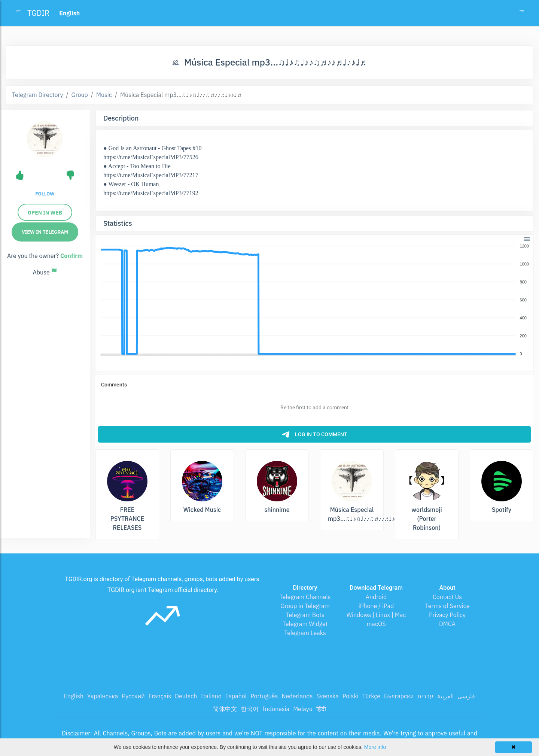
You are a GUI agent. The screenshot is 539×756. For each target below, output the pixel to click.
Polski (351, 696)
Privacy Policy (447, 615)
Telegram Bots (305, 615)
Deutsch (186, 696)
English (74, 696)
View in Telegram (45, 232)
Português (264, 696)
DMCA (447, 624)
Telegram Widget (305, 624)
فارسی (466, 696)
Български (399, 696)
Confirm (71, 256)
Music (104, 95)
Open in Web (45, 213)
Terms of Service (447, 606)
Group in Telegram (305, 606)
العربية (445, 696)
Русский (133, 696)
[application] (314, 300)
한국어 (250, 709)
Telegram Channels (305, 597)
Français (160, 696)
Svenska (328, 696)
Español (236, 696)
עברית (425, 696)
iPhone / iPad (376, 606)
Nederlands (297, 696)
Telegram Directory (37, 95)
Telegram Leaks (305, 633)
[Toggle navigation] (522, 13)
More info (375, 747)
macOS (376, 624)
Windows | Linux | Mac (376, 615)
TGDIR (38, 13)
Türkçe (371, 696)
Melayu (303, 709)
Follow (45, 194)
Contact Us (447, 597)
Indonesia (276, 709)
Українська (103, 696)
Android (376, 597)
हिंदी (321, 709)
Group (80, 95)
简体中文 (225, 709)
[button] (526, 238)
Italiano (211, 696)
